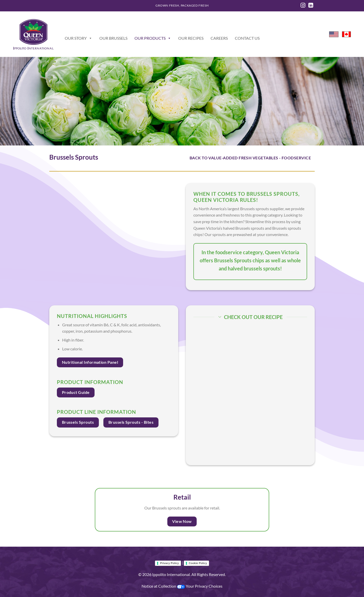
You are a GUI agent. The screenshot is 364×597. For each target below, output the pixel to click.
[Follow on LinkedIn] (311, 6)
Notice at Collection (159, 586)
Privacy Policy (169, 563)
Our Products (153, 38)
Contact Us (247, 38)
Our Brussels (113, 38)
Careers (219, 38)
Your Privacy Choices (200, 586)
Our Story (78, 38)
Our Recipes (191, 38)
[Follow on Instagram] (303, 6)
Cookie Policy (198, 563)
